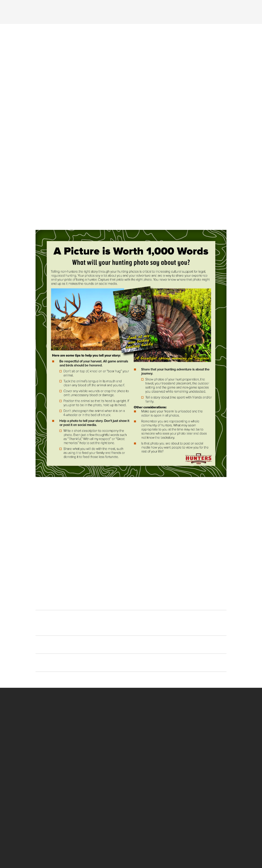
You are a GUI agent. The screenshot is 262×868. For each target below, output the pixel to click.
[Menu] (48, 11)
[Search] (221, 11)
